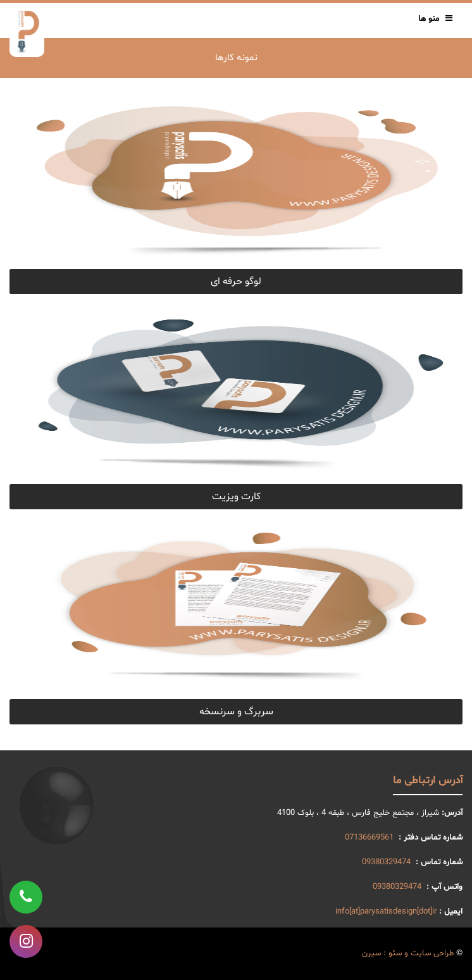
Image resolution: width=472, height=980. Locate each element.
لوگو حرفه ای (236, 282)
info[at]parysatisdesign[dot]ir (386, 912)
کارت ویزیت (236, 497)
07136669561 (369, 838)
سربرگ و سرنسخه (236, 712)
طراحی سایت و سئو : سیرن (408, 953)
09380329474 (386, 862)
